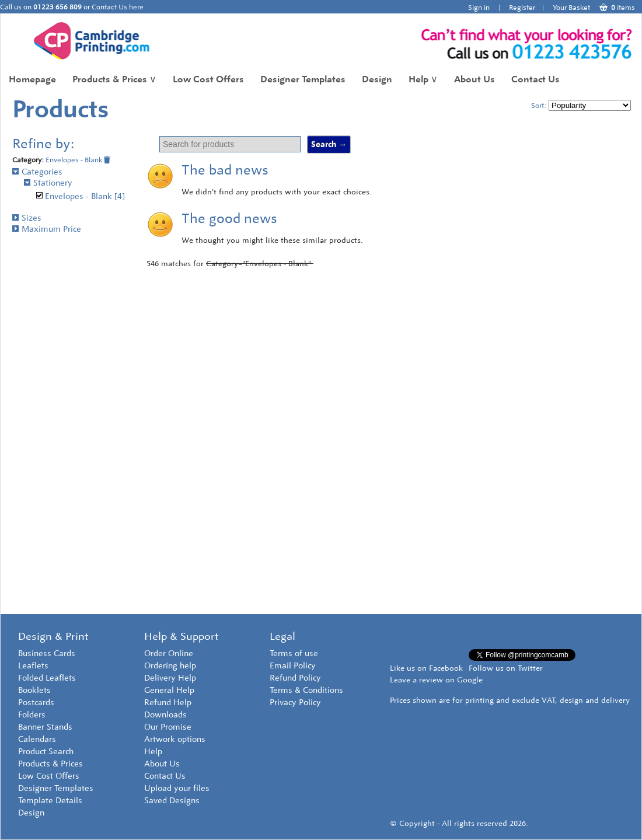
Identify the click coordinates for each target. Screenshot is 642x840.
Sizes (27, 218)
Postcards (36, 703)
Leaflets (33, 666)
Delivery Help (170, 678)
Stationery (48, 183)
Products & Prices (114, 79)
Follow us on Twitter (506, 668)
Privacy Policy (295, 703)
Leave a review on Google (436, 680)
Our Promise (168, 727)
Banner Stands (45, 727)
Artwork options (175, 739)
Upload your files (177, 788)
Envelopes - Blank (78, 160)
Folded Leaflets (47, 678)
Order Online (169, 653)
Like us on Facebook (426, 668)
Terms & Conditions (306, 690)
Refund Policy (295, 678)
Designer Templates (303, 79)
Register (522, 8)
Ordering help (170, 666)
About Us (474, 79)
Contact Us (535, 79)
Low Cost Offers (208, 79)
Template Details (50, 801)
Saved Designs (172, 801)
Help (423, 79)
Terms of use (294, 653)
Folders (32, 715)
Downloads (165, 715)
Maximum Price (47, 229)
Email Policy (293, 666)
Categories (37, 172)
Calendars (37, 739)
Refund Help (168, 703)
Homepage (32, 79)
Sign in (479, 8)
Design (377, 79)
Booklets (34, 690)
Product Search (46, 752)
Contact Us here (118, 7)
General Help (169, 690)
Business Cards (47, 653)
